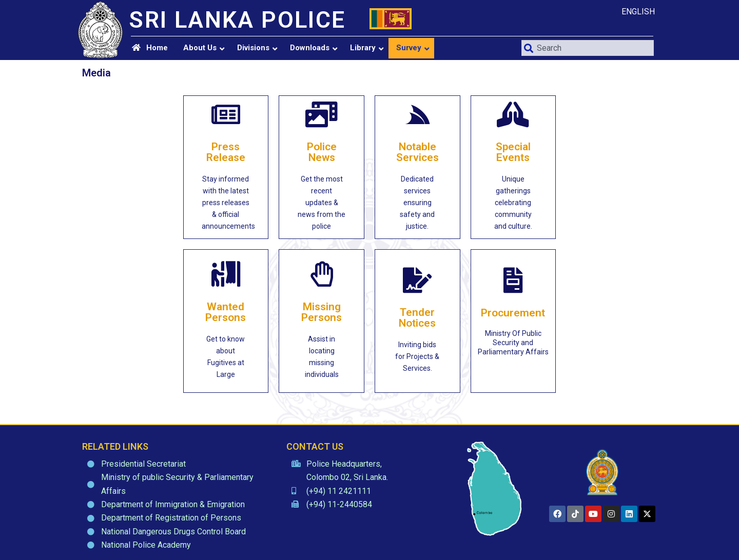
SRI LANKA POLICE (237, 20)
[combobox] (587, 48)
